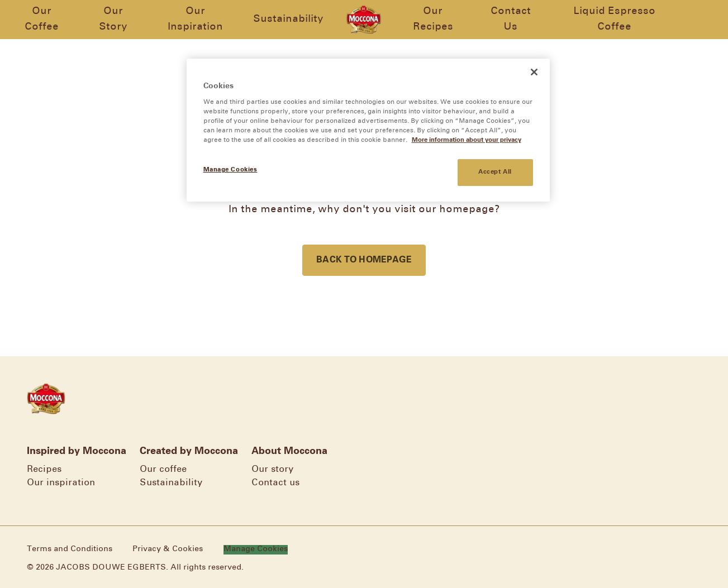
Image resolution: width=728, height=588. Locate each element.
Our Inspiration (194, 19)
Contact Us (513, 19)
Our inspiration (61, 483)
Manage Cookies (264, 549)
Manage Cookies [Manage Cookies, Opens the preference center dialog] (230, 170)
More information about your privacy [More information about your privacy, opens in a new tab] (467, 140)
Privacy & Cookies (168, 549)
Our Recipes (434, 19)
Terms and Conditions (70, 549)
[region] (368, 130)
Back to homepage (364, 260)
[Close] (534, 72)
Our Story (111, 19)
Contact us (275, 483)
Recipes (44, 469)
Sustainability (288, 19)
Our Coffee (38, 19)
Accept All (495, 172)
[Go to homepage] (364, 20)
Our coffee (163, 469)
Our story (272, 469)
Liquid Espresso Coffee (618, 19)
